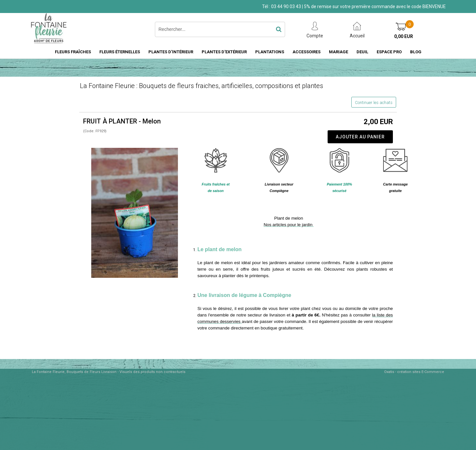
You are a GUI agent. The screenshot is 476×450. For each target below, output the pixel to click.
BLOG (416, 52)
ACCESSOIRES (307, 52)
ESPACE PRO (389, 52)
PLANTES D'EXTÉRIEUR (224, 52)
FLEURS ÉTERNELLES (120, 52)
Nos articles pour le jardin (289, 225)
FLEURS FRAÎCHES (73, 52)
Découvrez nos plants (346, 269)
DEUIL (362, 52)
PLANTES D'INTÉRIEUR (171, 52)
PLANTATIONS (270, 52)
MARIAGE (338, 52)
